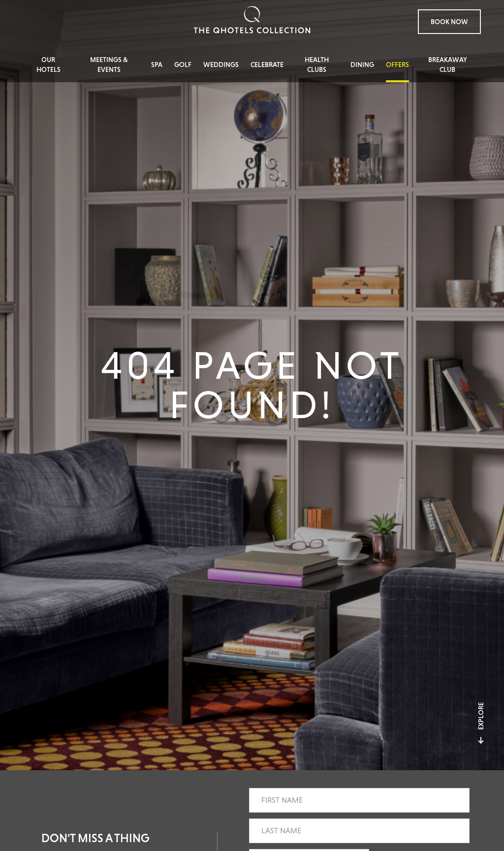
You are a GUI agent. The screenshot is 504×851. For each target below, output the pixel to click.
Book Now (449, 22)
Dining (362, 65)
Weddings (221, 65)
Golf (183, 65)
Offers (397, 65)
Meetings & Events (109, 65)
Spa (157, 65)
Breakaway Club (448, 65)
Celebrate (267, 65)
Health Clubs (317, 65)
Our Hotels (48, 65)
